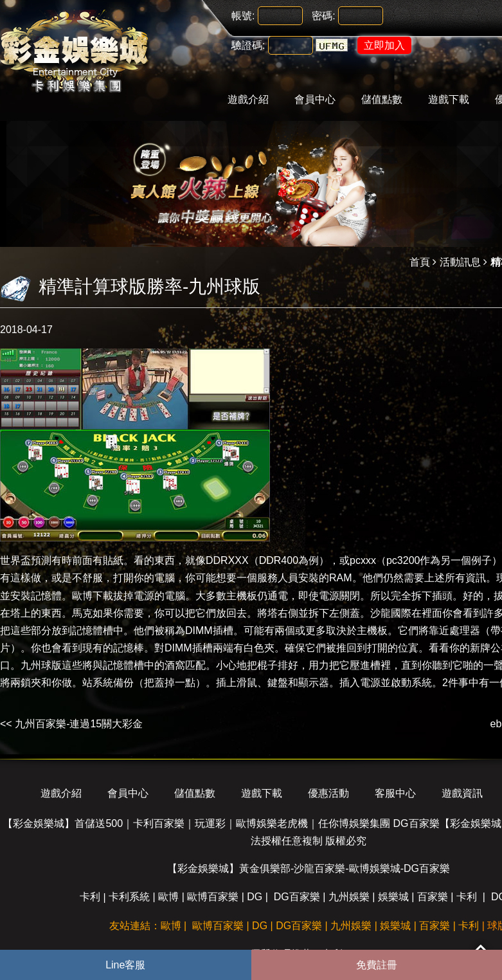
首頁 (420, 262)
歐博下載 (93, 596)
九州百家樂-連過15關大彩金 (79, 724)
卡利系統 (129, 897)
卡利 (90, 897)
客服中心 (395, 793)
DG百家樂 (297, 897)
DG (255, 897)
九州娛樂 (349, 897)
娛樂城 (393, 897)
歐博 (168, 897)
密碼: (323, 16)
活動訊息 (460, 262)
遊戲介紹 (248, 99)
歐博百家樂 (213, 897)
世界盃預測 (26, 560)
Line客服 (125, 965)
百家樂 (433, 897)
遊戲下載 (449, 99)
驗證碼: (248, 45)
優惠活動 (328, 793)
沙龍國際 (391, 613)
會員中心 (315, 99)
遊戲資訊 (462, 793)
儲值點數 (382, 99)
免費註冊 (377, 965)
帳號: (243, 16)
